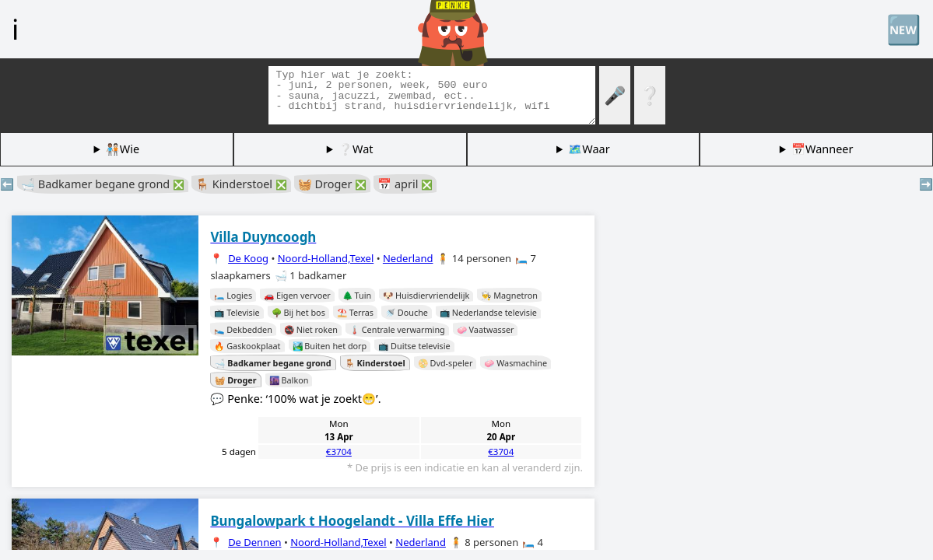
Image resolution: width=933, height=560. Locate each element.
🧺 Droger (332, 184)
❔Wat (356, 149)
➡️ (926, 184)
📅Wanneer (822, 149)
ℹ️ (15, 29)
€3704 (339, 451)
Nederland (408, 258)
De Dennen (254, 542)
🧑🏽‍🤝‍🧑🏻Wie (123, 149)
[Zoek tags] (432, 95)
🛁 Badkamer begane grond (103, 184)
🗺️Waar (589, 149)
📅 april (405, 184)
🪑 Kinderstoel (241, 184)
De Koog (248, 258)
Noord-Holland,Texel (326, 258)
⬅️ (7, 184)
